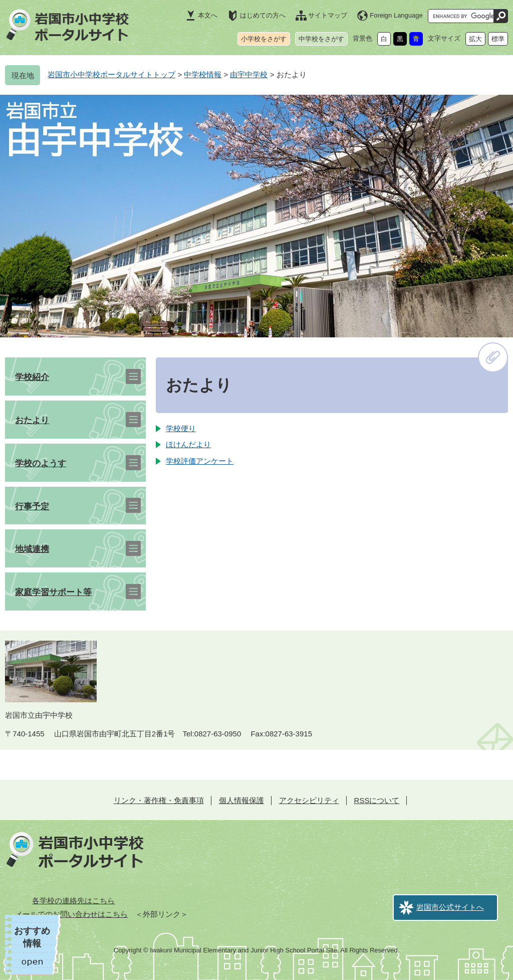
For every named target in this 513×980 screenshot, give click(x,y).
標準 (498, 39)
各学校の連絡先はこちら (73, 901)
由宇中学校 (249, 74)
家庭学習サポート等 (53, 592)
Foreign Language (396, 15)
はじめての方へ (263, 15)
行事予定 (32, 507)
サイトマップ (328, 15)
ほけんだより (188, 444)
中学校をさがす (321, 39)
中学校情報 (203, 74)
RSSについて (377, 800)
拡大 (475, 39)
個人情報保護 (241, 800)
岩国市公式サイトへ (450, 907)
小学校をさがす (264, 39)
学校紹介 (32, 377)
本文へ (208, 15)
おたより (32, 420)
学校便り (181, 428)
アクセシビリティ (309, 800)
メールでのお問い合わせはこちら (71, 914)
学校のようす (41, 463)
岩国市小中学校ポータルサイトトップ (111, 74)
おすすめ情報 (32, 937)
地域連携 (32, 549)
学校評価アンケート (200, 461)
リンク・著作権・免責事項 (159, 800)
